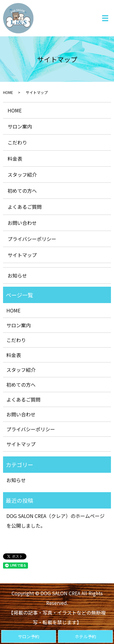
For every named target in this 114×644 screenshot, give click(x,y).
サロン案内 (20, 126)
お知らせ (17, 275)
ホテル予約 (85, 636)
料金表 (15, 158)
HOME (8, 92)
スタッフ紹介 (22, 175)
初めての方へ (22, 191)
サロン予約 (29, 636)
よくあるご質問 (25, 207)
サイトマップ (22, 255)
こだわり (17, 142)
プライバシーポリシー (32, 239)
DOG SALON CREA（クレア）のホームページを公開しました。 (55, 521)
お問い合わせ (22, 223)
